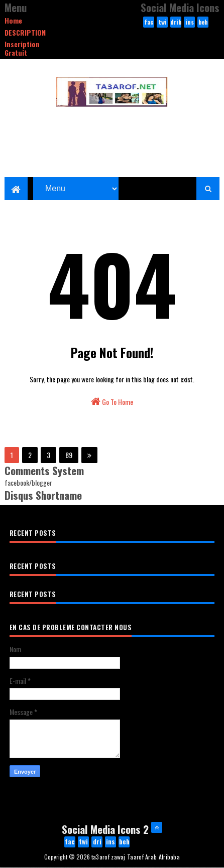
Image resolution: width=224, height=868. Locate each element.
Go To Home (112, 402)
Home (13, 20)
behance (203, 23)
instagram (190, 23)
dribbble (176, 23)
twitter (162, 23)
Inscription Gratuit (22, 48)
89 (69, 455)
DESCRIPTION (25, 32)
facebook (149, 23)
